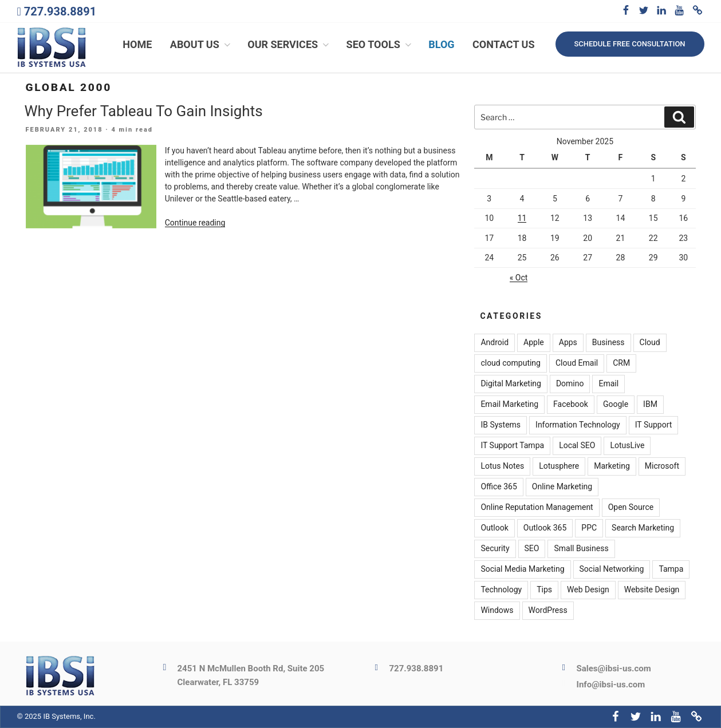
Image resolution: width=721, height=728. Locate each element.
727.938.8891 (60, 11)
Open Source (631, 508)
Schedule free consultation (629, 44)
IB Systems (501, 425)
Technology (501, 590)
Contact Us (503, 44)
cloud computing (511, 363)
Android (495, 343)
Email (608, 384)
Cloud (650, 343)
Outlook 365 (545, 528)
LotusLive (627, 446)
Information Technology (578, 425)
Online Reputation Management (537, 508)
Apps (568, 343)
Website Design (652, 590)
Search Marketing (643, 528)
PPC (589, 528)
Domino (570, 384)
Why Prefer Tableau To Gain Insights (144, 111)
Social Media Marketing (522, 569)
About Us (201, 44)
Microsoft (662, 466)
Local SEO (577, 446)
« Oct (519, 278)
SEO (532, 549)
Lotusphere (559, 466)
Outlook (494, 528)
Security (495, 549)
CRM (621, 363)
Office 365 (499, 487)
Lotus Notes (502, 466)
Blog (441, 44)
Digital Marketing (511, 384)
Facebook (571, 405)
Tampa (671, 569)
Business (608, 343)
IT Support (654, 425)
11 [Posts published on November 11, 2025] (522, 218)
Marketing (612, 466)
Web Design (588, 590)
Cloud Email (577, 363)
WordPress (548, 611)
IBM (650, 405)
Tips (544, 590)
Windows (497, 611)
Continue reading (195, 223)
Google (616, 405)
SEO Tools (380, 44)
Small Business (581, 549)
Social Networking (612, 569)
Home (137, 44)
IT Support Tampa (512, 446)
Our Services (289, 44)
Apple (534, 343)
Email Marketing (509, 405)
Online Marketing (562, 487)
